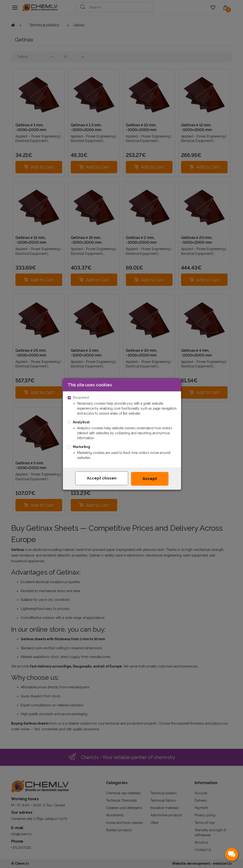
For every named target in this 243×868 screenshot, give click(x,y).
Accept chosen (102, 478)
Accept (150, 479)
